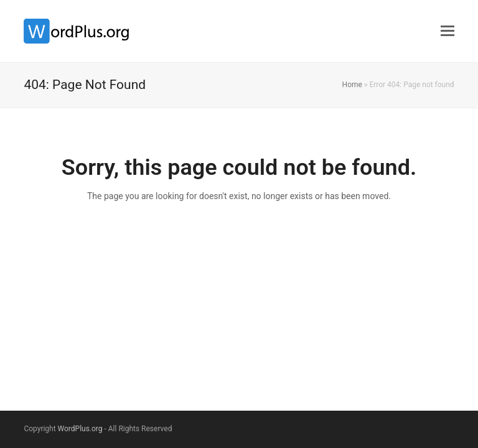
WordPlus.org (80, 429)
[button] (448, 31)
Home (352, 85)
